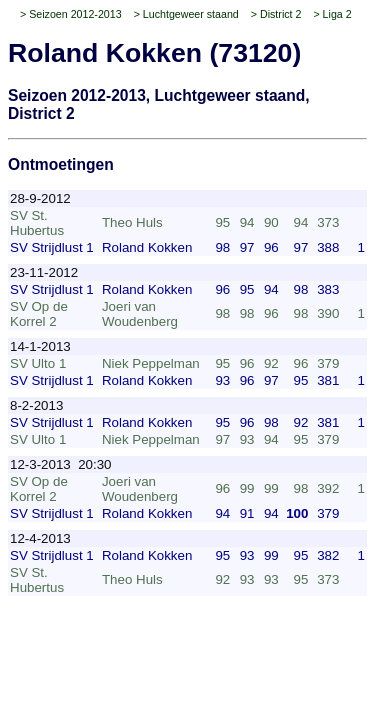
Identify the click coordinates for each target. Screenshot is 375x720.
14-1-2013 (40, 346)
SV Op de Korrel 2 (39, 314)
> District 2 (276, 14)
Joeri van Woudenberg (140, 314)
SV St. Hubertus (37, 223)
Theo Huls (132, 222)
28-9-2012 (40, 198)
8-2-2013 (36, 405)
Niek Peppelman (151, 363)
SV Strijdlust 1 (52, 247)
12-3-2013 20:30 (61, 464)
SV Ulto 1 (38, 363)
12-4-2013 (40, 538)
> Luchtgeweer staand (186, 14)
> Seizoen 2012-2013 (71, 14)
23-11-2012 (44, 272)
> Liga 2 (332, 14)
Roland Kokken (147, 247)
